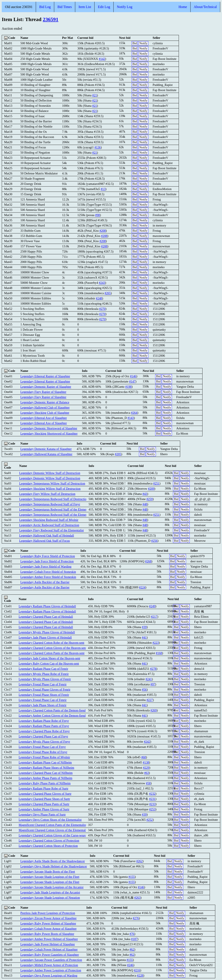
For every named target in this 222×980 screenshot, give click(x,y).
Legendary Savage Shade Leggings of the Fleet (50, 877)
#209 (151, 489)
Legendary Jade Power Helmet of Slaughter (48, 944)
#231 (152, 799)
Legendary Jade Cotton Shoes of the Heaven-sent (49, 658)
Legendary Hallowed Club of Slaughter (45, 407)
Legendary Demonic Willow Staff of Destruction (50, 473)
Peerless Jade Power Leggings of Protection (48, 913)
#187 (134, 939)
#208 (103, 231)
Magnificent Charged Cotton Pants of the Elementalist (52, 825)
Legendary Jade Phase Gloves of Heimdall (45, 637)
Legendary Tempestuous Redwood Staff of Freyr (50, 504)
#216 (137, 970)
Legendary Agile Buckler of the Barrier (45, 582)
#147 (132, 381)
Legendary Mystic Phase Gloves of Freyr (44, 742)
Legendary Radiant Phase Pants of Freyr (44, 726)
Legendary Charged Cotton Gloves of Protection (49, 840)
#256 (154, 541)
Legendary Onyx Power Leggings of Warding (49, 975)
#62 (132, 949)
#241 (149, 679)
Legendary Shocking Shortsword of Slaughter (49, 433)
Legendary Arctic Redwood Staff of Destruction (49, 525)
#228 (140, 975)
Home (183, 7)
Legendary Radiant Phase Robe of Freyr (44, 721)
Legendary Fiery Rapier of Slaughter (43, 392)
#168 (159, 653)
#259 (149, 499)
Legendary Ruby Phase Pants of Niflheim (45, 783)
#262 (140, 861)
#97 (153, 684)
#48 (145, 504)
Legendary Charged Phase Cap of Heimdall (46, 617)
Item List (85, 7)
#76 (132, 934)
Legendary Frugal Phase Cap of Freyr (42, 747)
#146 (133, 376)
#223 (156, 643)
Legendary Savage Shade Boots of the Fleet (48, 872)
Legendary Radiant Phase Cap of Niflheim (45, 762)
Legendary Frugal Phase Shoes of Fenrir (44, 695)
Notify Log (125, 7)
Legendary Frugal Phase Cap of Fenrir (43, 684)
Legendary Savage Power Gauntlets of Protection (51, 960)
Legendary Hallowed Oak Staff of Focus (44, 541)
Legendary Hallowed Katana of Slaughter (46, 454)
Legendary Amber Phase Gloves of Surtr (44, 809)
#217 (154, 617)
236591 (51, 19)
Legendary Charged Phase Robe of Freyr (44, 731)
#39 (144, 627)
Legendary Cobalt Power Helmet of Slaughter (49, 949)
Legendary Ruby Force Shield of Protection (48, 556)
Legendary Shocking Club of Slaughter (45, 413)
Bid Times (65, 7)
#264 (134, 413)
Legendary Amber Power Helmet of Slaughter (49, 939)
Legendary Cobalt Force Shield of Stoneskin (48, 572)
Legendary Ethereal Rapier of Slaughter (45, 376)
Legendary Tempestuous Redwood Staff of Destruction (53, 499)
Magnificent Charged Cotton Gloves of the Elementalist (54, 830)
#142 (102, 59)
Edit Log (104, 7)
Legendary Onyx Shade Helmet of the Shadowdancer (54, 866)
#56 (144, 689)
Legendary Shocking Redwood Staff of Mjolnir (49, 520)
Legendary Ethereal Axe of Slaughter (44, 418)
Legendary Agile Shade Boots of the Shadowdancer (53, 861)
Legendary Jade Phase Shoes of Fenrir (42, 705)
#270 (102, 309)
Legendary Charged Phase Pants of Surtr (44, 804)
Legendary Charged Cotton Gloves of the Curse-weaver (53, 835)
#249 (152, 606)
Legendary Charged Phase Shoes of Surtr (44, 799)
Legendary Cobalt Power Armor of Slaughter (48, 929)
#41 (144, 637)
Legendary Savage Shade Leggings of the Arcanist (52, 887)
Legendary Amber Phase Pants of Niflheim (45, 778)
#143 (131, 418)
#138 (146, 762)
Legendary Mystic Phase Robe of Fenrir (44, 674)
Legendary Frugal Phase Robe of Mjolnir (44, 757)
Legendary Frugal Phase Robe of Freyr (43, 752)
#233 (152, 804)
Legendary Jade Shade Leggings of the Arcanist (50, 892)
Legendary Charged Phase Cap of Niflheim (46, 773)
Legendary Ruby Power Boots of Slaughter (47, 934)
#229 (146, 768)
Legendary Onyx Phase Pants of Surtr (42, 814)
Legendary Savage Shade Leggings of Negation (50, 898)
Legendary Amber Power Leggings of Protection (51, 970)
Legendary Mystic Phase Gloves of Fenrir (45, 679)
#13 (103, 189)
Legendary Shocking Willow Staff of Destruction (50, 489)
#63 (147, 773)
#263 (137, 898)
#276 (136, 918)
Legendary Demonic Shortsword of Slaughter (49, 428)
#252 (150, 820)
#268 (148, 561)
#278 (153, 669)
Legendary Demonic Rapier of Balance (45, 402)
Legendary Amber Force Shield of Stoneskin (48, 577)
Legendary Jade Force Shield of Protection (47, 561)
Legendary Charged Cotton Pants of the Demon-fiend (52, 710)
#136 (98, 147)
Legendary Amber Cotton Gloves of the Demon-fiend (52, 716)
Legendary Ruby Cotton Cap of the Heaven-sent (49, 663)
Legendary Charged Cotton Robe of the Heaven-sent (51, 643)
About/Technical (205, 7)
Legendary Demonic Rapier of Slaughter (46, 387)
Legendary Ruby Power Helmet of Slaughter (48, 923)
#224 (142, 587)
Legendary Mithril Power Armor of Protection (49, 965)
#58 (148, 783)
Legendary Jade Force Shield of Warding (46, 566)
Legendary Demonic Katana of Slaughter (46, 449)
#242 (147, 742)
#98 (98, 215)
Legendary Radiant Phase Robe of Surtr (43, 788)
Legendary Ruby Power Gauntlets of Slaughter (50, 955)
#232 (152, 794)
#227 (150, 700)
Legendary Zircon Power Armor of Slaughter (48, 918)
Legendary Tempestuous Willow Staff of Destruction (52, 483)
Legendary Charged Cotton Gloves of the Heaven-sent (53, 648)
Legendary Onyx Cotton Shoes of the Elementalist (50, 820)
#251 (156, 483)
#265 (108, 293)
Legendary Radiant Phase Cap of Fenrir (43, 669)
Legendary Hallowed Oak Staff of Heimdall (47, 535)
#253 (152, 809)
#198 (128, 387)
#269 (154, 710)
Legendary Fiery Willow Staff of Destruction (47, 494)
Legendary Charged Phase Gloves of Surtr (45, 794)
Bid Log (45, 7)
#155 (132, 877)
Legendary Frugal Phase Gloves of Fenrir (45, 689)
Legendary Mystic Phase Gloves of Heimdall (47, 632)
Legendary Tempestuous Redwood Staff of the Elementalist (56, 509)
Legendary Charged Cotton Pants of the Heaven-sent (51, 653)
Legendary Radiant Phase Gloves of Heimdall (47, 606)
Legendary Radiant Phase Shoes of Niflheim (46, 768)
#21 (95, 95)
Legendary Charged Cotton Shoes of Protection (48, 846)
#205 (118, 454)
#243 (102, 283)
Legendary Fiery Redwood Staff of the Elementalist (51, 530)
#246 (130, 965)
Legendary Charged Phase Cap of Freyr (43, 736)
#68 (144, 757)
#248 (99, 298)
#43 (145, 494)
